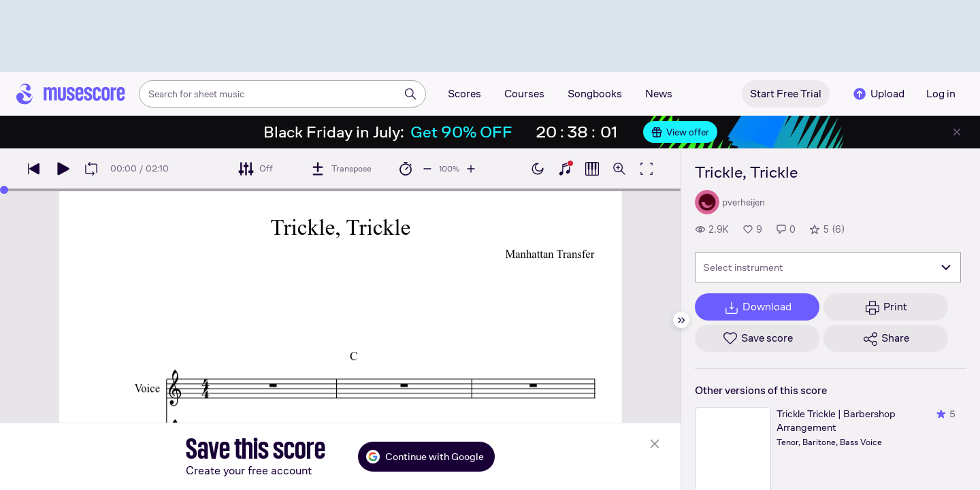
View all (712, 422)
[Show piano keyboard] (565, 169)
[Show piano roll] (592, 169)
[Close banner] (957, 132)
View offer (680, 132)
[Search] (410, 94)
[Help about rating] (807, 465)
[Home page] (71, 94)
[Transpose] (341, 169)
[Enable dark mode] (538, 169)
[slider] (4, 190)
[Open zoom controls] (619, 169)
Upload (878, 94)
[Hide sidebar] (681, 320)
